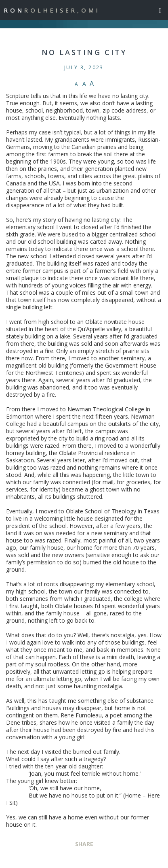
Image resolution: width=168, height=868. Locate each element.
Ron (52, 10)
